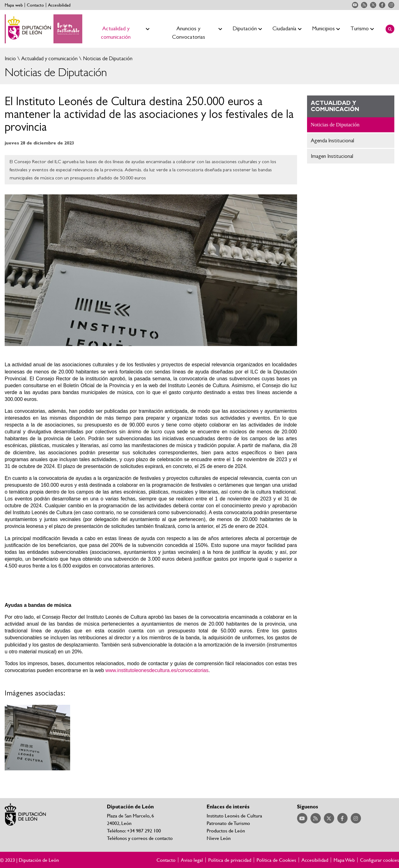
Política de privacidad (230, 860)
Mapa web (14, 5)
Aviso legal (192, 860)
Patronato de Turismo (228, 823)
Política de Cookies (276, 860)
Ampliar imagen (37, 738)
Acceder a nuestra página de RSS (364, 5)
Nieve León (219, 838)
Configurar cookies (380, 860)
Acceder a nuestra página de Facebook (382, 5)
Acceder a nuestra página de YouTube (355, 5)
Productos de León (226, 830)
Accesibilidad (59, 5)
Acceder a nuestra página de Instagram (391, 5)
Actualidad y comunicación (49, 59)
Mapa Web (344, 860)
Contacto (35, 5)
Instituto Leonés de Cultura (234, 815)
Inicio (10, 59)
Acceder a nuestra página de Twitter (373, 5)
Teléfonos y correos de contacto (140, 838)
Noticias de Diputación (107, 59)
